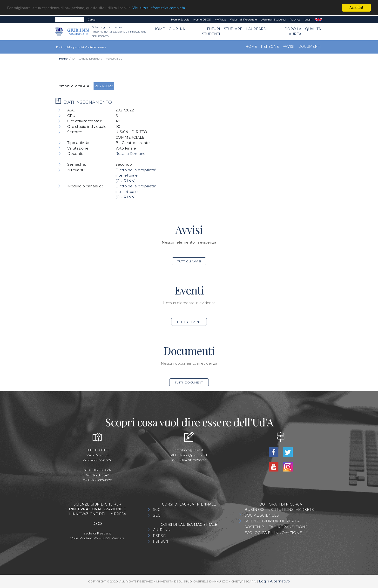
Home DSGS (202, 19)
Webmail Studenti (273, 19)
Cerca (91, 19)
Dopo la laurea (293, 31)
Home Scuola (180, 19)
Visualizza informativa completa (159, 8)
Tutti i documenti (189, 382)
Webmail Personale (243, 19)
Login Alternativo (274, 581)
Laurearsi (256, 29)
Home (159, 29)
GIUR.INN (177, 29)
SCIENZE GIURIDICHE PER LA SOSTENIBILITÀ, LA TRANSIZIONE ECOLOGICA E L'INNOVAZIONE (276, 527)
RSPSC (159, 536)
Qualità (313, 29)
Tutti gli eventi (189, 322)
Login (308, 19)
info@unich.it (194, 450)
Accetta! (356, 8)
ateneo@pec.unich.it (193, 455)
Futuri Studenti (211, 31)
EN (319, 20)
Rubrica (295, 19)
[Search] (70, 20)
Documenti (310, 47)
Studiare (233, 29)
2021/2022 (104, 86)
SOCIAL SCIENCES (262, 515)
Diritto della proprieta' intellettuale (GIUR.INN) (136, 175)
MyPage (220, 19)
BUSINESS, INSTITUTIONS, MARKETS (279, 509)
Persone (270, 47)
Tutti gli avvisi (189, 261)
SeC (157, 509)
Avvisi (289, 47)
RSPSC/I (160, 541)
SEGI (157, 515)
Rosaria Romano (131, 154)
